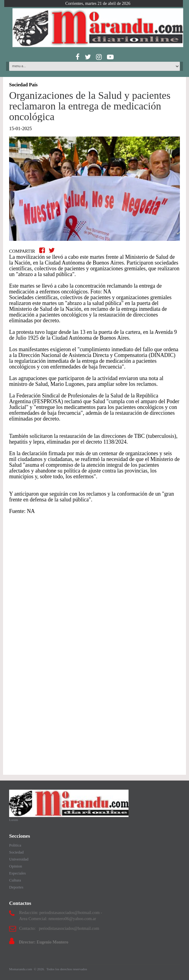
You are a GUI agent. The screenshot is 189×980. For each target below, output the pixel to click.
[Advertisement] (94, 568)
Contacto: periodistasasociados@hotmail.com (59, 928)
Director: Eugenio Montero (44, 942)
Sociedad (16, 852)
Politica (15, 845)
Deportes (16, 887)
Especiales (17, 873)
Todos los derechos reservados (67, 969)
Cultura (15, 880)
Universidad (19, 859)
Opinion (16, 866)
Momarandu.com (21, 969)
